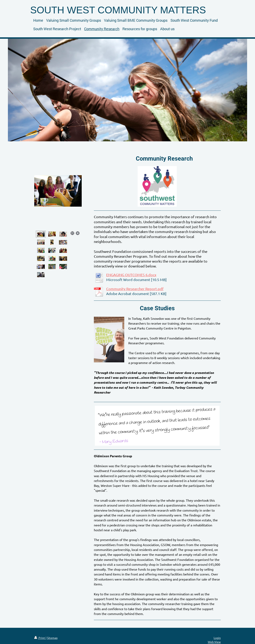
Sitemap (52, 638)
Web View (214, 642)
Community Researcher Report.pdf (135, 289)
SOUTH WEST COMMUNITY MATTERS (118, 10)
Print (40, 638)
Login (217, 638)
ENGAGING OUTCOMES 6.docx (131, 275)
